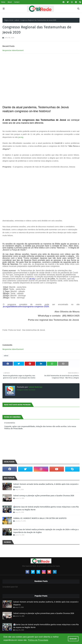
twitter (26, 390)
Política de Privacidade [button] (38, 640)
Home (3, 2)
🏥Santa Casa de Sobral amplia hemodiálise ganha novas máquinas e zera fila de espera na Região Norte (46, 508)
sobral (17, 20)
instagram (20, 390)
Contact (17, 2)
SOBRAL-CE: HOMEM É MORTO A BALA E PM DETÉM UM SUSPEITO (40, 518)
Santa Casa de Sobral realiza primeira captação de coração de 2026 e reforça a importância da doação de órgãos (46, 531)
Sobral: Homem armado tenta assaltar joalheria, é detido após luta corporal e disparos (46, 486)
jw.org (21, 137)
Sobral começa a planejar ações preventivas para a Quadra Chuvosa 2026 (44, 496)
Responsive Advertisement (13, 50)
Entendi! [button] (73, 639)
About (10, 2)
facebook (32, 390)
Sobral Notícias (35, 387)
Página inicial (9, 20)
